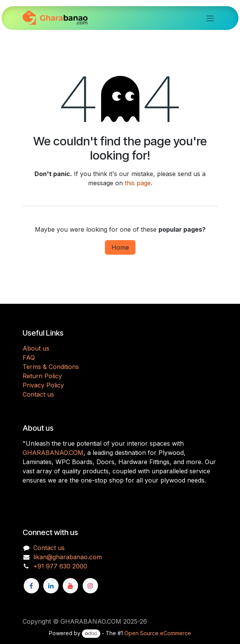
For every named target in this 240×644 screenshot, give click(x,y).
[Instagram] (90, 586)
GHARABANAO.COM (53, 453)
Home (120, 247)
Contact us (38, 394)
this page (138, 183)
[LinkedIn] (51, 586)
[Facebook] (31, 586)
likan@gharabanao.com (68, 557)
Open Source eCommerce (158, 633)
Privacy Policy (43, 385)
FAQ (29, 357)
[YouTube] (70, 586)
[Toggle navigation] (210, 18)
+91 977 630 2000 (60, 566)
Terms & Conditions (51, 367)
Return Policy (42, 376)
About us (36, 348)
